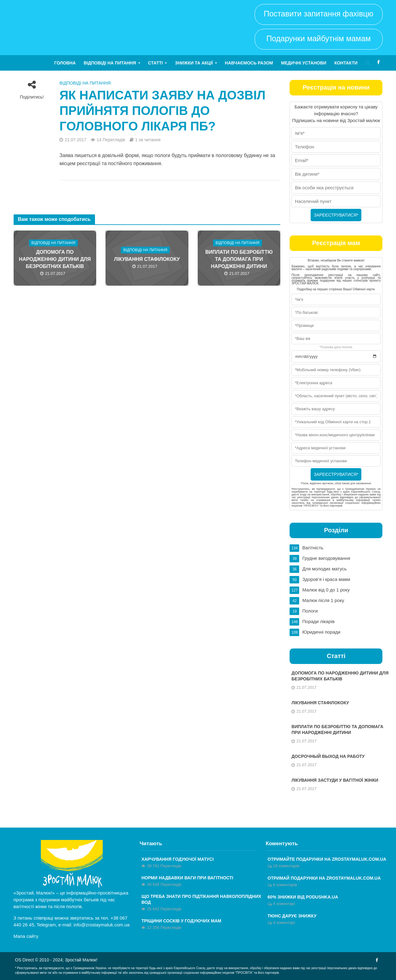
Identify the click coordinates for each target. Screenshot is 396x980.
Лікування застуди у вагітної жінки (335, 780)
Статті (156, 63)
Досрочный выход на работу (328, 756)
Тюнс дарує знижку (292, 916)
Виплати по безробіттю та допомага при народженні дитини (239, 259)
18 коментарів (286, 866)
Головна (65, 63)
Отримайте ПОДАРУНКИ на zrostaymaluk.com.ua (327, 859)
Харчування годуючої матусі (177, 859)
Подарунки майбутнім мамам (319, 38)
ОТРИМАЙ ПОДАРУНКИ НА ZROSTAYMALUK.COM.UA (324, 878)
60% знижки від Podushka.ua (303, 897)
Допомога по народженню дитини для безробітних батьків (55, 259)
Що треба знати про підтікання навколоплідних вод (201, 899)
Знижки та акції (194, 63)
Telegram (46, 925)
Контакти (346, 63)
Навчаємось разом (249, 63)
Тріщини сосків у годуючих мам (181, 921)
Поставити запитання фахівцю (319, 14)
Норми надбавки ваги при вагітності (187, 878)
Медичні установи (303, 63)
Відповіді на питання (110, 63)
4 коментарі (284, 904)
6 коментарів (285, 885)
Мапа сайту (26, 936)
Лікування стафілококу (147, 259)
